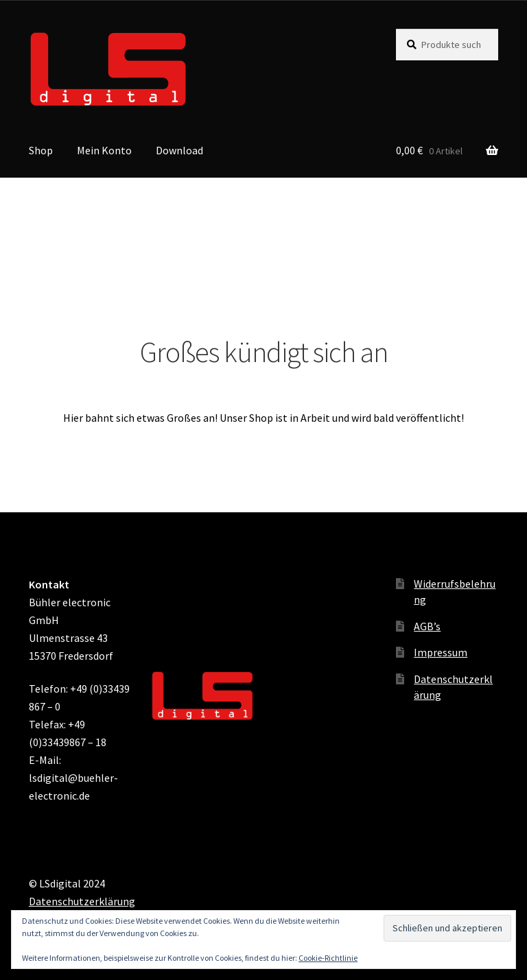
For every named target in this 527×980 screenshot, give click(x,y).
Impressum (441, 652)
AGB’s (427, 626)
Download (179, 150)
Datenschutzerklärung (82, 901)
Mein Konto (104, 150)
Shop (41, 150)
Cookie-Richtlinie (328, 958)
